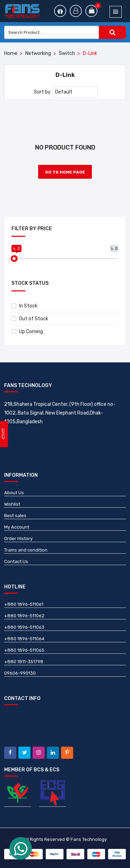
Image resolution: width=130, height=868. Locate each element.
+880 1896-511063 (24, 627)
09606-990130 (20, 673)
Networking (38, 53)
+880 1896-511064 (24, 639)
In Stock (24, 306)
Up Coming (27, 332)
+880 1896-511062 (24, 616)
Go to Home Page (65, 172)
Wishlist (12, 504)
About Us (14, 493)
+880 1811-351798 (24, 662)
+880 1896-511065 (24, 650)
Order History (18, 539)
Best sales (15, 516)
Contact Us (16, 561)
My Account (17, 527)
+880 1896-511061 (24, 604)
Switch (67, 53)
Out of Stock (30, 319)
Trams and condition (26, 550)
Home (11, 53)
